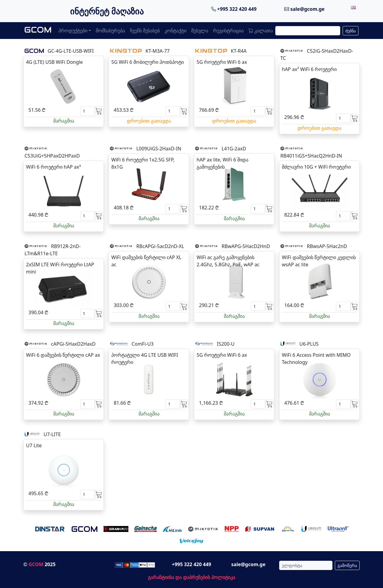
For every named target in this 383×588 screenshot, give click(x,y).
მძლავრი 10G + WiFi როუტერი (316, 167)
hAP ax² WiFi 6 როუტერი (309, 69)
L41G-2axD (234, 149)
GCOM (36, 564)
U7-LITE (52, 434)
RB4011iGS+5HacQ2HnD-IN (311, 156)
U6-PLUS (309, 344)
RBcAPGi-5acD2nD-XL (160, 246)
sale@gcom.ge (304, 9)
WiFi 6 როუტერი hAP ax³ (53, 167)
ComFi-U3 (143, 344)
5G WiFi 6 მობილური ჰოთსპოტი (148, 62)
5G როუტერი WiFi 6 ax (222, 62)
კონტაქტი (175, 31)
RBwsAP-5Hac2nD (327, 246)
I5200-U (226, 344)
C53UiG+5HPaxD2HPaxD (52, 156)
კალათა (261, 31)
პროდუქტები (73, 31)
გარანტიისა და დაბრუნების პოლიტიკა (191, 577)
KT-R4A (239, 51)
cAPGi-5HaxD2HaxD (73, 344)
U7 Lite (34, 445)
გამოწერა (347, 565)
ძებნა (351, 31)
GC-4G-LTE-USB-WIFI (71, 51)
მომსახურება (110, 31)
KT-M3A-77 (158, 51)
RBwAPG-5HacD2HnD (246, 246)
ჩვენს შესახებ (145, 31)
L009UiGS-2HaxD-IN (159, 149)
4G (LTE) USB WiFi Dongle (54, 62)
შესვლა (200, 31)
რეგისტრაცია (228, 31)
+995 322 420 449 (234, 9)
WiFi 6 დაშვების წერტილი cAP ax (63, 355)
